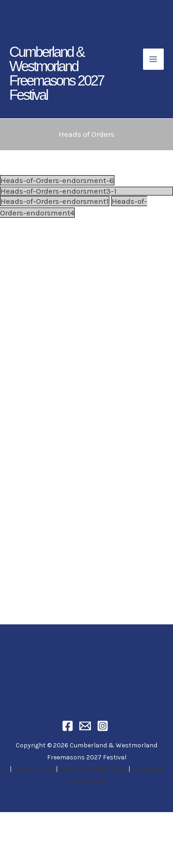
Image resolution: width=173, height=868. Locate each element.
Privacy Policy (34, 769)
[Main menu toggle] (154, 59)
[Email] (86, 726)
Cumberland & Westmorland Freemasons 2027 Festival (57, 73)
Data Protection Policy (93, 769)
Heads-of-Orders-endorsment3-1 (59, 191)
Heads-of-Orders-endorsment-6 (57, 180)
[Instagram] (104, 726)
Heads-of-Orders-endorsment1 (55, 201)
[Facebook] (69, 726)
